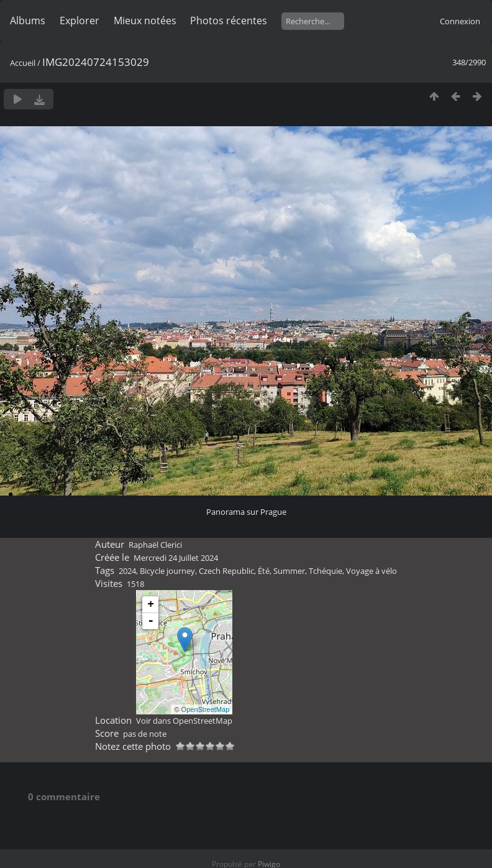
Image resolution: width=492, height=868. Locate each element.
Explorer (80, 21)
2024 (127, 571)
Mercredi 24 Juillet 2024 (176, 558)
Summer (289, 571)
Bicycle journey (167, 571)
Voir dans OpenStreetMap (184, 721)
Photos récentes (229, 21)
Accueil (23, 63)
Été (264, 571)
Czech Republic (226, 571)
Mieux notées (145, 21)
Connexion (460, 21)
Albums (28, 21)
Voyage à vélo (371, 571)
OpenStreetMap (206, 709)
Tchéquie (326, 571)
